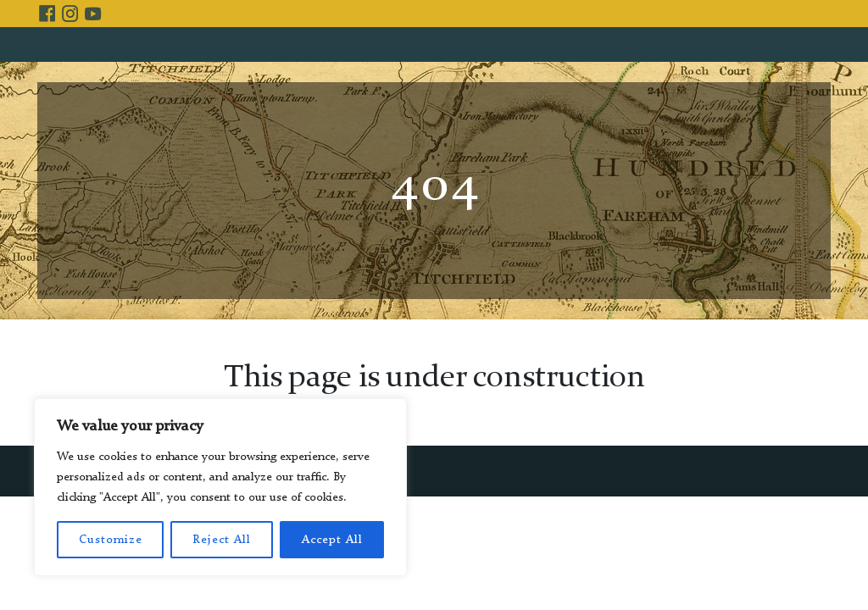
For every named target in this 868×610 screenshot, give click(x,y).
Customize (111, 540)
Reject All (222, 540)
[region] (220, 487)
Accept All (332, 540)
